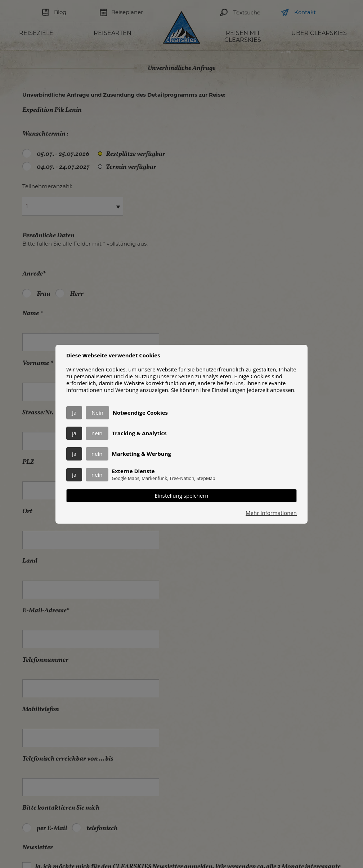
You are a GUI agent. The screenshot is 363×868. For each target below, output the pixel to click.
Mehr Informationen (271, 513)
